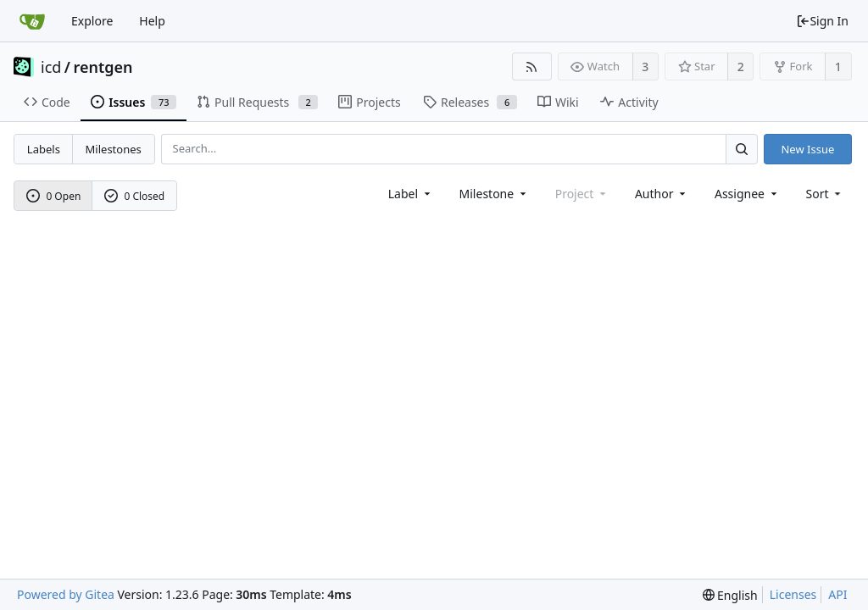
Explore (92, 21)
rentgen (103, 67)
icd (51, 67)
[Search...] (742, 149)
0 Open (54, 196)
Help (152, 21)
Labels (44, 149)
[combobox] (411, 194)
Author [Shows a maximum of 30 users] (662, 194)
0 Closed (135, 196)
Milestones (114, 149)
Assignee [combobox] (747, 194)
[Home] (32, 21)
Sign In (822, 21)
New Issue (807, 149)
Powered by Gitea (66, 594)
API (837, 594)
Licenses (793, 594)
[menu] (825, 194)
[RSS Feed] (532, 67)
